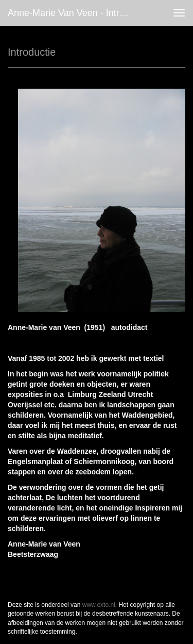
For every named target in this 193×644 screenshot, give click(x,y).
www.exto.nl (99, 605)
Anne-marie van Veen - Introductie (74, 13)
